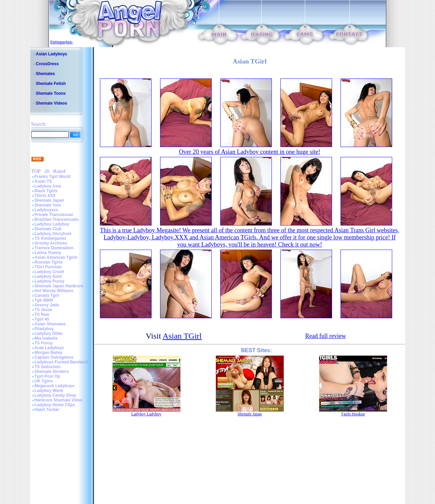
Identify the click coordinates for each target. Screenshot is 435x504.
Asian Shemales (50, 324)
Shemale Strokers (52, 372)
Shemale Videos (52, 103)
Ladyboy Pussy (50, 281)
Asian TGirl (182, 336)
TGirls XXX (45, 196)
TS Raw (42, 314)
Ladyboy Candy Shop (56, 395)
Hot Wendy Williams (54, 291)
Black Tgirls (46, 191)
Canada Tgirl (47, 295)
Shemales (46, 74)
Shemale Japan (49, 200)
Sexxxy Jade (47, 305)
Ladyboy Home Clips (55, 405)
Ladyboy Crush (49, 272)
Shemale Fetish (51, 84)
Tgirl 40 (42, 319)
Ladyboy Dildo (49, 334)
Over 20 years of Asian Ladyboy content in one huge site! (250, 152)
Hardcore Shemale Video (59, 400)
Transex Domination (54, 248)
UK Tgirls (44, 381)
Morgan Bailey (49, 353)
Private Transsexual (54, 215)
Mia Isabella (46, 338)
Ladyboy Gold (48, 276)
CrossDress (47, 64)
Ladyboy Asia (48, 186)
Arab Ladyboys (49, 348)
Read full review (326, 336)
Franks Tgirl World (53, 177)
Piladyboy (44, 329)
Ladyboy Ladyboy (52, 224)
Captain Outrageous (54, 357)
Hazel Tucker (47, 410)
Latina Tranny (48, 253)
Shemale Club (48, 229)
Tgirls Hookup (353, 414)
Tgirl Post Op (47, 376)
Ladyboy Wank (49, 391)
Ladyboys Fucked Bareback (62, 362)
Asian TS (43, 181)
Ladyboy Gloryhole (53, 234)
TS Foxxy (44, 343)
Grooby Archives (51, 243)
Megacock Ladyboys (55, 386)
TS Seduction (48, 367)
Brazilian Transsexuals (57, 219)
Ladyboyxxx (46, 210)
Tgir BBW (44, 300)
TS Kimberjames (51, 238)
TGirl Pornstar (48, 267)
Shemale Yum (48, 205)
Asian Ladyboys (52, 54)
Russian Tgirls (49, 262)
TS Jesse (43, 310)
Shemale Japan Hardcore (59, 286)
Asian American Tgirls (56, 257)
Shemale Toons (51, 93)
